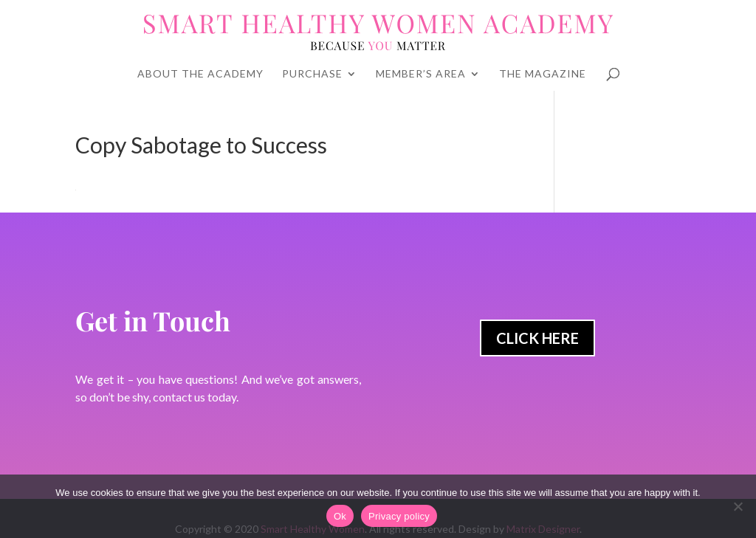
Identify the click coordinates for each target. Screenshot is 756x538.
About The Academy (200, 74)
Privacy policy (399, 516)
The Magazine (543, 74)
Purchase (312, 74)
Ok (340, 516)
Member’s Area (421, 74)
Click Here (537, 338)
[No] (738, 506)
